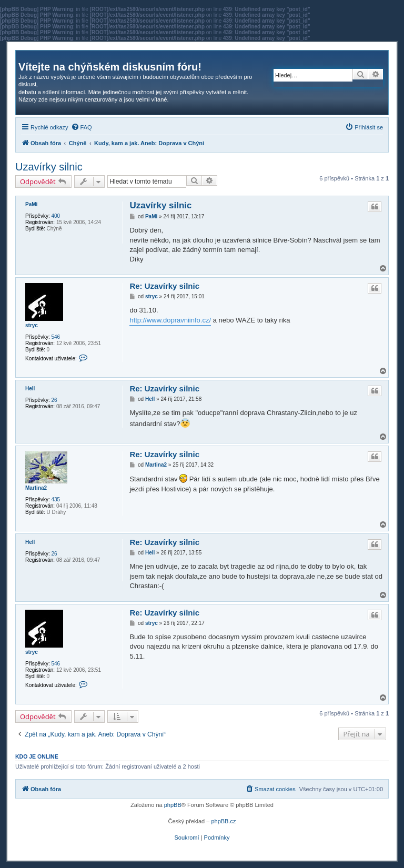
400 (55, 216)
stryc (32, 325)
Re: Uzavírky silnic (164, 286)
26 (54, 400)
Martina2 (36, 488)
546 (55, 337)
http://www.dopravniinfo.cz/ (170, 320)
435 (55, 499)
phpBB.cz (223, 821)
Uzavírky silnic (49, 167)
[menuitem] (82, 127)
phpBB (173, 805)
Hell (30, 388)
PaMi (31, 204)
